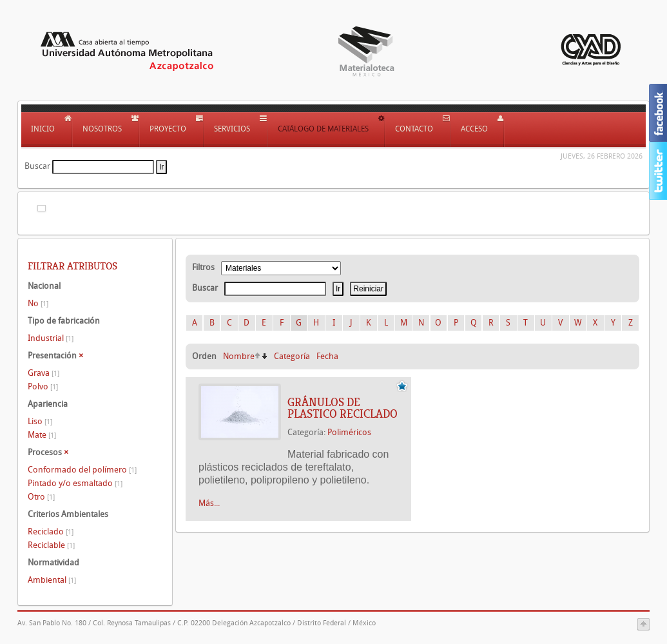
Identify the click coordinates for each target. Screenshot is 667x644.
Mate (42, 435)
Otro (41, 497)
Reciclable (51, 545)
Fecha (327, 356)
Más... (209, 503)
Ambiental (52, 580)
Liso (40, 421)
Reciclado (51, 532)
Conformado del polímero (82, 470)
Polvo (43, 386)
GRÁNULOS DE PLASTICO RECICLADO (343, 408)
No (38, 303)
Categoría (292, 356)
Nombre (239, 356)
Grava (43, 373)
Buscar (37, 166)
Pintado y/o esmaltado (75, 483)
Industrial (51, 338)
